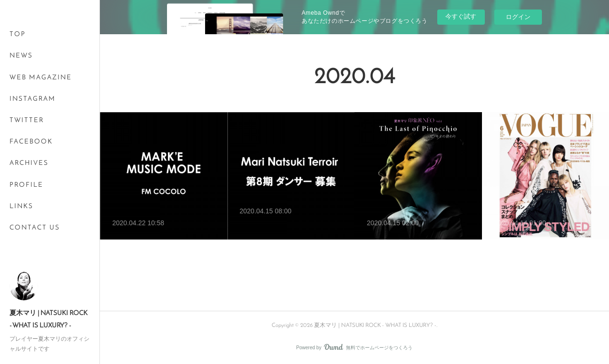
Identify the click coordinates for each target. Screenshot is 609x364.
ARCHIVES (29, 163)
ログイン (518, 17)
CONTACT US (35, 228)
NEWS (21, 56)
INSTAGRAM (33, 99)
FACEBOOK (31, 142)
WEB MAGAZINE (41, 78)
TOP (18, 34)
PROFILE (26, 185)
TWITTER (27, 120)
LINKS (21, 206)
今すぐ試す (461, 16)
